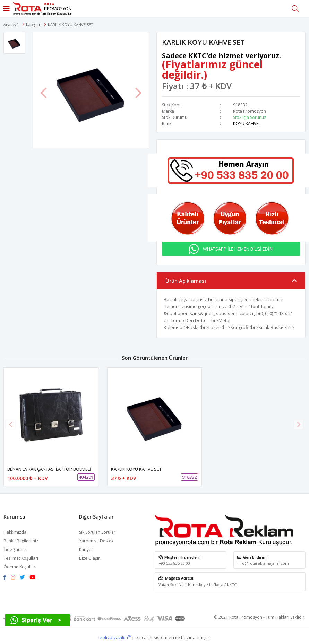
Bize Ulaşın (90, 558)
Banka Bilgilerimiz (21, 541)
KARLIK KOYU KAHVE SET (136, 469)
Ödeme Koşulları (20, 567)
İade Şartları (15, 550)
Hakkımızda (15, 532)
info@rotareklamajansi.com (263, 563)
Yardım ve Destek (96, 541)
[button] (299, 424)
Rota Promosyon (250, 111)
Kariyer (86, 550)
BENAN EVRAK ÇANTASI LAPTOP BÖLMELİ (49, 469)
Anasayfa (12, 24)
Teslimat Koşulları (21, 558)
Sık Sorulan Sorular (97, 532)
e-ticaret (144, 637)
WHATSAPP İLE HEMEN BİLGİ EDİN (238, 249)
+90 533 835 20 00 (174, 563)
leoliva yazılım (115, 637)
